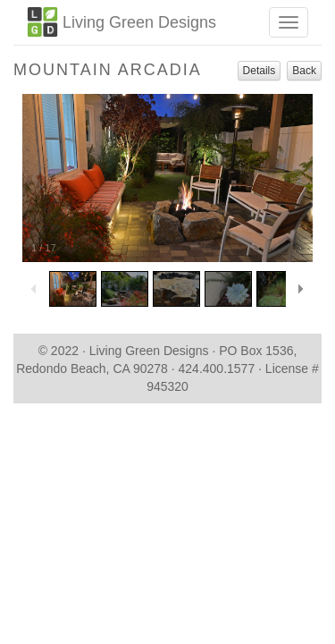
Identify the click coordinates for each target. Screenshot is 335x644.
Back (304, 71)
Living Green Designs (121, 22)
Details (260, 71)
